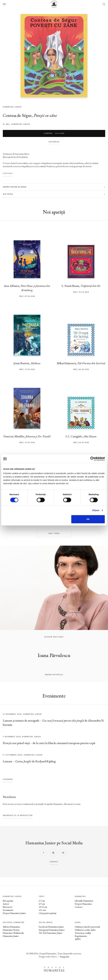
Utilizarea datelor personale (87, 927)
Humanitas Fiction (11, 930)
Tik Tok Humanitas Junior (51, 933)
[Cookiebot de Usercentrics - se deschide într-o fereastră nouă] (92, 459)
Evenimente (8, 910)
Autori (6, 904)
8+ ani (6, 124)
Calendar (8, 779)
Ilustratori (8, 907)
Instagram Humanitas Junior (52, 930)
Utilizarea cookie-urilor (85, 930)
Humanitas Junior (21, 124)
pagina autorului (54, 675)
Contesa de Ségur (17, 115)
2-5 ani (42, 901)
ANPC (78, 939)
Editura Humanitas (11, 927)
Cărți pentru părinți (48, 913)
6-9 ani (42, 904)
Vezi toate (54, 533)
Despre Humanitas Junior (14, 913)
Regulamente (81, 936)
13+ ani (42, 910)
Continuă (8, 173)
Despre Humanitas (83, 904)
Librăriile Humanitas (84, 901)
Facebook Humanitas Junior (51, 927)
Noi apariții (8, 901)
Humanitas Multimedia (13, 933)
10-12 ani (43, 907)
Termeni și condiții (83, 933)
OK (88, 519)
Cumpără (54, 133)
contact (54, 862)
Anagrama (64, 957)
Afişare (96, 510)
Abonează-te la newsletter (18, 815)
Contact (79, 907)
